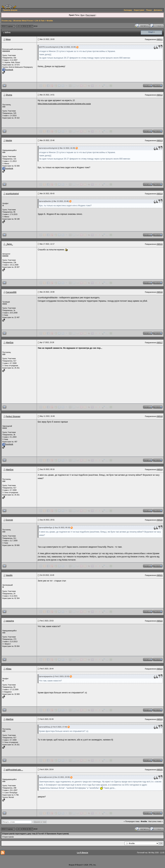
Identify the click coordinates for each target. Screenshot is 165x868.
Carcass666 (11, 292)
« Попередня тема (132, 821)
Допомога (158, 10)
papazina (10, 621)
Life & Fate (40, 21)
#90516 (160, 292)
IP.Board (78, 865)
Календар (128, 10)
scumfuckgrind (12, 194)
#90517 (160, 343)
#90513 (160, 141)
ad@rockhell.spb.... (14, 770)
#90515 (160, 244)
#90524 (160, 719)
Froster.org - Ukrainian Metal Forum (17, 21)
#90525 (160, 770)
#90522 (160, 621)
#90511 (160, 39)
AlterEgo (10, 343)
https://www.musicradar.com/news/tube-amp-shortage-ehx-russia (64, 104)
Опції (151, 32)
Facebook (8, 70)
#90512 (160, 95)
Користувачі (139, 10)
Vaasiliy (9, 575)
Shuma (9, 95)
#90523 (160, 669)
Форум (72, 865)
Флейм (50, 21)
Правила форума (10, 10)
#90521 (160, 575)
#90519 (160, 469)
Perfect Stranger (13, 416)
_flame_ (9, 244)
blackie (9, 141)
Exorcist (9, 520)
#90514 (160, 194)
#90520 (160, 520)
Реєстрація (90, 15)
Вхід (82, 15)
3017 (30, 26)
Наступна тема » (156, 821)
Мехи (8, 39)
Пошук (149, 10)
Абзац (9, 669)
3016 (24, 26)
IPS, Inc (93, 865)
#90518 (160, 416)
